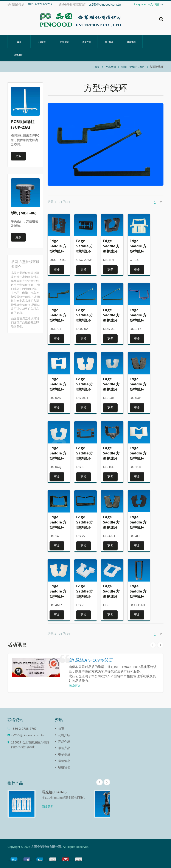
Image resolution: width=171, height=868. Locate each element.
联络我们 (19, 55)
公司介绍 (42, 42)
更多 (18, 156)
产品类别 (111, 67)
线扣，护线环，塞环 (133, 67)
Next (160, 645)
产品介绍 (64, 42)
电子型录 (109, 42)
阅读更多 (75, 686)
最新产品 (86, 42)
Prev (153, 645)
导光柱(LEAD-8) (54, 792)
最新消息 (131, 42)
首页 (19, 42)
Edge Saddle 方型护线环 (58, 246)
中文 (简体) (154, 5)
